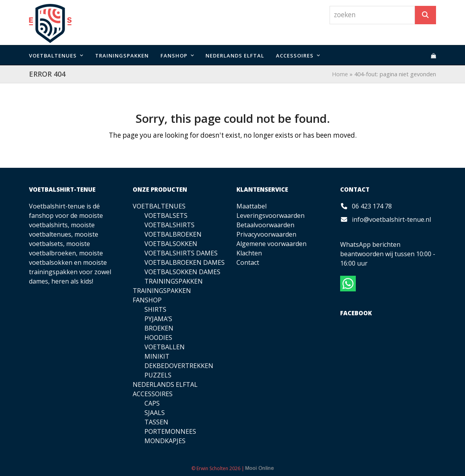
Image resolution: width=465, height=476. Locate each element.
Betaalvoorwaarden (265, 225)
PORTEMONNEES (170, 431)
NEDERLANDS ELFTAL (165, 384)
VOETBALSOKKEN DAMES (182, 272)
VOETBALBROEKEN (173, 234)
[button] (433, 55)
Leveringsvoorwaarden (270, 216)
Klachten (249, 253)
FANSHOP (147, 300)
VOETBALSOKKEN (171, 244)
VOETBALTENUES (159, 206)
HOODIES (158, 338)
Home (340, 74)
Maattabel (251, 206)
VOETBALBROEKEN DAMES (185, 262)
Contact (248, 262)
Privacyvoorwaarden (266, 234)
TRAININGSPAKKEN (174, 281)
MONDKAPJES (165, 441)
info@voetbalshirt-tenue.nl (391, 219)
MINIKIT (157, 356)
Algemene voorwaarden (271, 244)
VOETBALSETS (166, 216)
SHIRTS (155, 309)
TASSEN (156, 422)
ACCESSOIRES (153, 394)
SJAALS (155, 413)
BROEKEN (159, 328)
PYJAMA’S (158, 319)
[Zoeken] (425, 15)
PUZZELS (158, 375)
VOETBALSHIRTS (169, 225)
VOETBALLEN (165, 347)
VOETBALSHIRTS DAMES (181, 253)
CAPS (152, 403)
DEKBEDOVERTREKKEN (179, 366)
